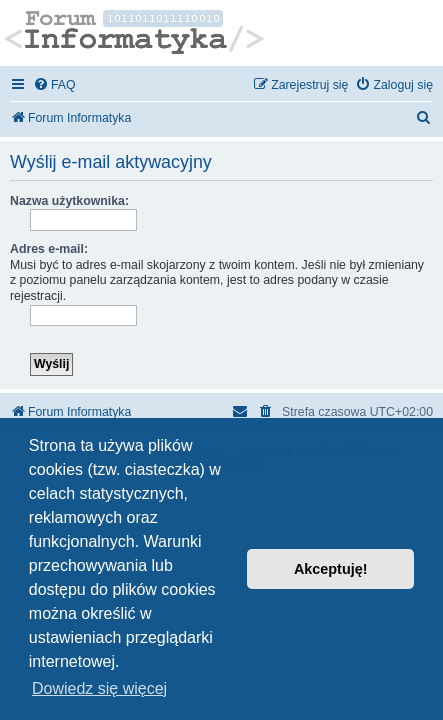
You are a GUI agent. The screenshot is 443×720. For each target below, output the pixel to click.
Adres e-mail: (49, 249)
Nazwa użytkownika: (69, 201)
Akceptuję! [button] (331, 569)
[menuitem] (54, 85)
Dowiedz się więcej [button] (99, 688)
